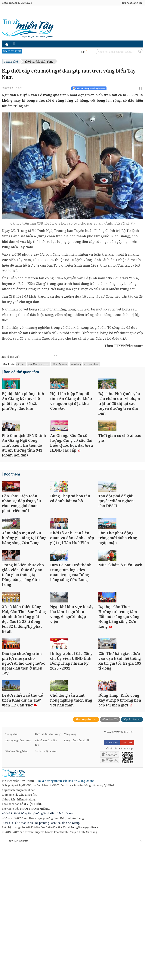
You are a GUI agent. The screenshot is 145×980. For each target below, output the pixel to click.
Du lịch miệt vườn (46, 881)
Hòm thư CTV (110, 850)
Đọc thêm (11, 508)
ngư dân (32, 364)
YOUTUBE (127, 873)
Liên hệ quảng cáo (132, 3)
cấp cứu (21, 364)
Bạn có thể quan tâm (20, 372)
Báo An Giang (91, 364)
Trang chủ (11, 61)
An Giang (76, 364)
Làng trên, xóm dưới (76, 871)
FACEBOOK (112, 873)
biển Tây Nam (60, 364)
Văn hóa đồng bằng (17, 881)
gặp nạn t (44, 364)
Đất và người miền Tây (46, 873)
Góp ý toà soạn (132, 850)
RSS (84, 52)
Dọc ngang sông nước (18, 871)
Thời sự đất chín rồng (39, 61)
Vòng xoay (70, 864)
